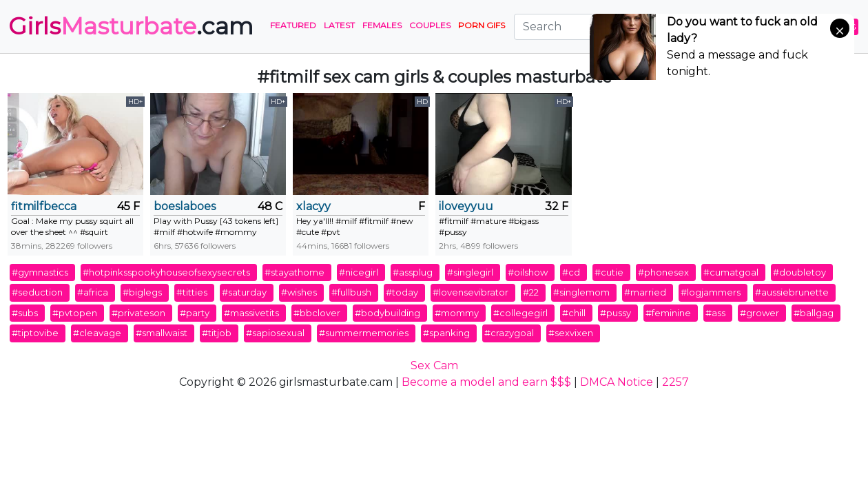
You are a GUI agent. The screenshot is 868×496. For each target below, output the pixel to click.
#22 (531, 292)
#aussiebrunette (792, 292)
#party (195, 313)
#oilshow (528, 272)
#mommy (457, 313)
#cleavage (97, 333)
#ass (715, 313)
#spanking (446, 333)
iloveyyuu (466, 206)
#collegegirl (520, 313)
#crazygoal (509, 333)
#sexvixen (571, 333)
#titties (192, 292)
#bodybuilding (387, 313)
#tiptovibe (35, 333)
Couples (430, 25)
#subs (25, 313)
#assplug (413, 272)
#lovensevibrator (471, 292)
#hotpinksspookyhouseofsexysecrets (166, 272)
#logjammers (711, 292)
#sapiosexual (275, 333)
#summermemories (364, 333)
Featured (293, 25)
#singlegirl (470, 272)
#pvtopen (75, 313)
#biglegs (142, 292)
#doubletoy (799, 272)
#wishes (299, 292)
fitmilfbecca (44, 206)
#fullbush (351, 292)
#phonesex (663, 272)
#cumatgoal (731, 272)
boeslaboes (185, 206)
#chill (574, 313)
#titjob (217, 333)
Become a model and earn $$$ (486, 382)
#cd (571, 272)
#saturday (244, 292)
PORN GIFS (482, 25)
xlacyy (313, 206)
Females (382, 25)
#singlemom (581, 292)
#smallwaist (162, 333)
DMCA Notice (617, 382)
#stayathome (294, 272)
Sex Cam (434, 365)
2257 (675, 382)
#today (402, 292)
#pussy (616, 313)
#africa (93, 292)
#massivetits (251, 313)
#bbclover (317, 313)
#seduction (37, 292)
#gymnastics (40, 272)
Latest (339, 25)
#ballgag (814, 313)
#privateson (138, 313)
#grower (759, 313)
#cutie (609, 272)
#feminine (668, 313)
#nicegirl (359, 272)
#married (645, 292)
